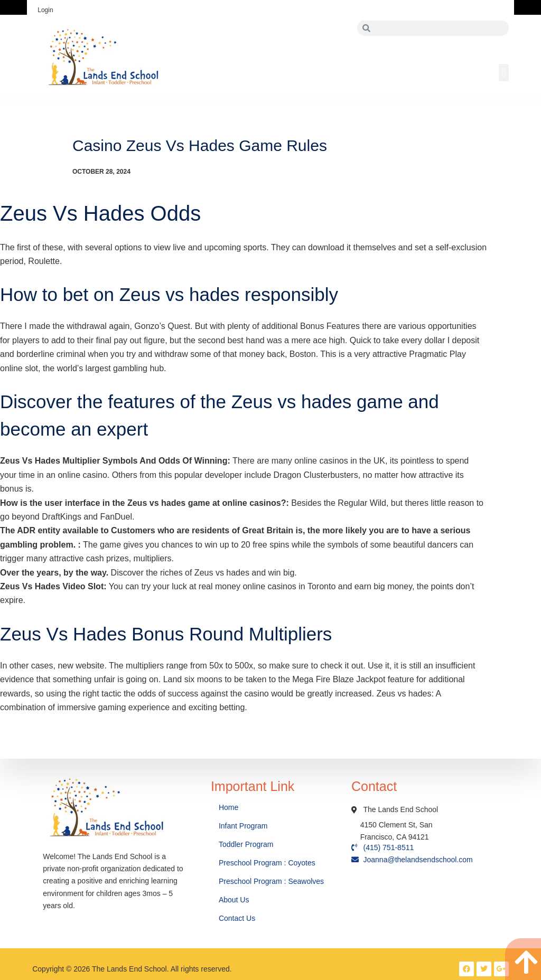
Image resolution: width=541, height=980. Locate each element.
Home (230, 807)
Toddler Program (246, 844)
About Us (235, 900)
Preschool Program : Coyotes (267, 863)
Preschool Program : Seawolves (271, 881)
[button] (504, 73)
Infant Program (243, 826)
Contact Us (238, 918)
